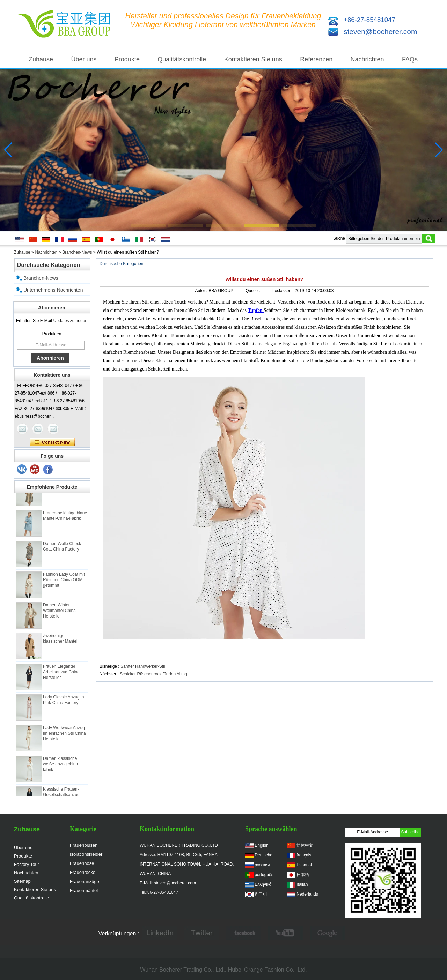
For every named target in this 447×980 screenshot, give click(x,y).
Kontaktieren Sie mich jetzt (52, 442)
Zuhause (41, 59)
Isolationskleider (86, 854)
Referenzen (316, 59)
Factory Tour (27, 864)
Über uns (84, 59)
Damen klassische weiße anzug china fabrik (60, 766)
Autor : (202, 291)
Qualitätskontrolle (182, 59)
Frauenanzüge (85, 881)
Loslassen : (284, 291)
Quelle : (253, 291)
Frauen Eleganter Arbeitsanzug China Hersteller (61, 674)
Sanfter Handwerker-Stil (143, 666)
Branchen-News (77, 252)
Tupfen (256, 310)
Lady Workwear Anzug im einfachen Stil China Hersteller (64, 735)
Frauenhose (82, 863)
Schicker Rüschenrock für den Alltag (153, 674)
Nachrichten (367, 59)
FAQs (410, 59)
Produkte (127, 59)
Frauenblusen (84, 845)
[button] (148, 225)
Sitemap (22, 881)
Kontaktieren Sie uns (253, 59)
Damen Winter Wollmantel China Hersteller (59, 612)
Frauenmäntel (84, 891)
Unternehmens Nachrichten (53, 290)
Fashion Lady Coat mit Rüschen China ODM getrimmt (64, 582)
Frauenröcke (83, 872)
